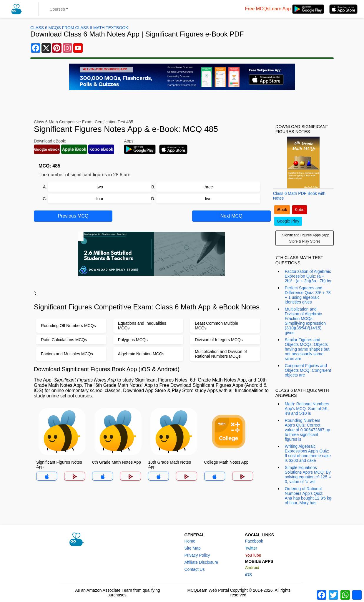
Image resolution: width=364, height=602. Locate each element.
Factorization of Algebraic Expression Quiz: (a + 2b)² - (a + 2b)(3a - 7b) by (308, 276)
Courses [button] (57, 9)
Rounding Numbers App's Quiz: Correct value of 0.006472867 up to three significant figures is (308, 430)
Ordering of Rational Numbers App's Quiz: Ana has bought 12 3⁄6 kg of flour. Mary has (308, 496)
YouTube (253, 555)
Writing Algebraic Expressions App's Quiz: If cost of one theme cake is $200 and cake (308, 453)
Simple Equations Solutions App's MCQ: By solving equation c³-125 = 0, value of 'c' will (308, 475)
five (208, 199)
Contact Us (194, 569)
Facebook (254, 541)
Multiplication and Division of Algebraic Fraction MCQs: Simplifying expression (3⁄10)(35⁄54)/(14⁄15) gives (305, 321)
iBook (282, 210)
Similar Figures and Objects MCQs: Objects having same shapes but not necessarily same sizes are (307, 349)
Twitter (251, 548)
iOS (249, 575)
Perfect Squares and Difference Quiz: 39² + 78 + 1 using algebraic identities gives (308, 295)
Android (252, 568)
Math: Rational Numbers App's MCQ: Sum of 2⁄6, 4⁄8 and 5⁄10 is (307, 409)
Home (190, 541)
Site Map (192, 548)
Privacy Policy (197, 555)
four (100, 199)
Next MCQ (231, 216)
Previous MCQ (73, 216)
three (208, 187)
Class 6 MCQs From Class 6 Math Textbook (79, 28)
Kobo (300, 210)
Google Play (288, 221)
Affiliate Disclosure (201, 562)
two (100, 187)
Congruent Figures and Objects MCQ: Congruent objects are (308, 370)
